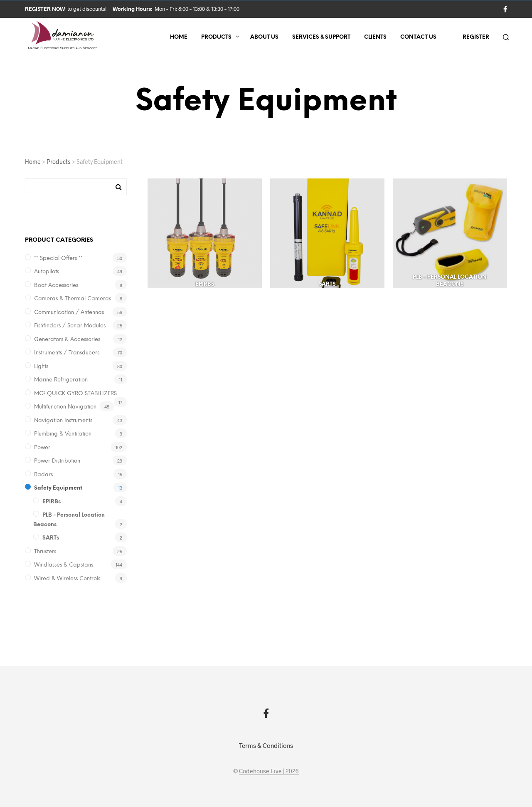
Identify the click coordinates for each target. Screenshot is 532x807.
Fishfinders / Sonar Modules (70, 326)
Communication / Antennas (69, 313)
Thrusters (45, 552)
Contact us (418, 37)
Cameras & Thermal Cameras (73, 299)
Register (476, 37)
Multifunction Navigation (65, 407)
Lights (41, 367)
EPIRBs (52, 502)
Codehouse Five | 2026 (269, 771)
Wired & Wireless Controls (67, 579)
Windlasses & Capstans (64, 565)
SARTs (51, 538)
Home (179, 37)
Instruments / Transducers (67, 353)
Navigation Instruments (63, 421)
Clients (375, 37)
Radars (43, 475)
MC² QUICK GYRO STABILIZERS (75, 394)
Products (216, 37)
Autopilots (47, 272)
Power (42, 448)
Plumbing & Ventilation (63, 434)
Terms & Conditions (266, 745)
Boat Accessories (56, 286)
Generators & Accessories (67, 340)
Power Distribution (57, 461)
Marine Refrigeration (61, 380)
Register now (46, 9)
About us (264, 37)
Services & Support (321, 37)
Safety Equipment (58, 488)
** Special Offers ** (58, 259)
